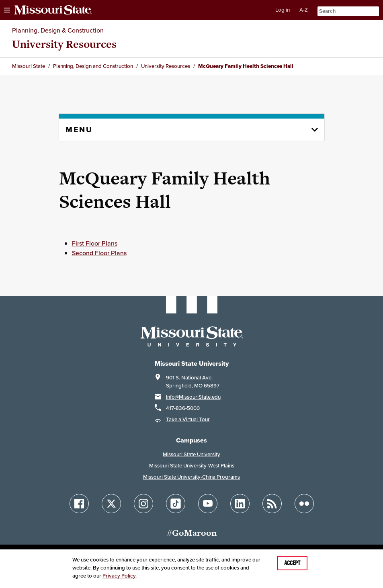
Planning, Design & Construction (58, 30)
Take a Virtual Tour (188, 419)
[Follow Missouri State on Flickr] (304, 504)
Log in (283, 10)
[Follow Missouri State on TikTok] (176, 504)
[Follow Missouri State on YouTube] (208, 504)
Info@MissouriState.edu (193, 397)
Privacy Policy (119, 576)
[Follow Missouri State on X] (111, 504)
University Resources (64, 44)
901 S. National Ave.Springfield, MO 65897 (193, 382)
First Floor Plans (95, 243)
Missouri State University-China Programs (191, 477)
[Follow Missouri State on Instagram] (143, 504)
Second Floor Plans (99, 253)
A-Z (304, 10)
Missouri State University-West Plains (192, 466)
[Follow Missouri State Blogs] (272, 504)
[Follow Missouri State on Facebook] (79, 504)
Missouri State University (191, 454)
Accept (292, 563)
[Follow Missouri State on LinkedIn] (240, 504)
